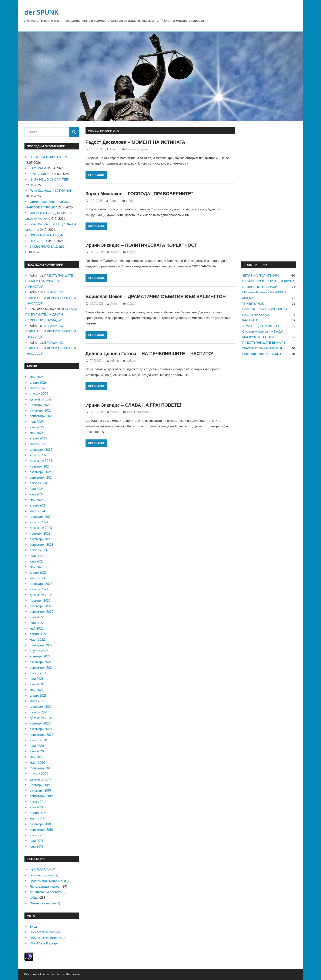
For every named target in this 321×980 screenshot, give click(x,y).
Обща (130, 201)
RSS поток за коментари (48, 938)
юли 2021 (36, 679)
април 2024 (38, 505)
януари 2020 (39, 774)
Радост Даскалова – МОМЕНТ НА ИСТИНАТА (137, 142)
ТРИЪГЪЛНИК (41, 174)
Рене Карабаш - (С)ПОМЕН (262, 354)
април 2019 (38, 813)
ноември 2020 (40, 723)
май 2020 (37, 757)
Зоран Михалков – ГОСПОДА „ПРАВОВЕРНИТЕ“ (141, 193)
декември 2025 (41, 399)
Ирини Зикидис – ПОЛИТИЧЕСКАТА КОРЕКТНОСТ (143, 245)
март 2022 (37, 639)
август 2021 (38, 673)
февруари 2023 (41, 584)
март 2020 (37, 763)
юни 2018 (36, 846)
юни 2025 (37, 427)
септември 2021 (41, 668)
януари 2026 (39, 394)
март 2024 (37, 511)
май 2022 (37, 628)
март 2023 (37, 578)
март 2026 (37, 388)
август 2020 (38, 740)
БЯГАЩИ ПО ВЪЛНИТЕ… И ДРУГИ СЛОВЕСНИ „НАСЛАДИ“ (51, 298)
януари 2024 (39, 522)
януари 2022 (39, 651)
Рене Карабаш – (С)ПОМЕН (50, 190)
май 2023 (37, 567)
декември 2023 (41, 528)
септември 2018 (41, 830)
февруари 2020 (41, 768)
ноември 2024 (40, 466)
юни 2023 (37, 561)
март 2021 (37, 701)
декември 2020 (41, 718)
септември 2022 (42, 612)
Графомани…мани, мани (48, 881)
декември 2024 (41, 461)
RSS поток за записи (45, 932)
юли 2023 (37, 556)
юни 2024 (37, 494)
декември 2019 (41, 779)
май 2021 (36, 690)
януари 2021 (39, 712)
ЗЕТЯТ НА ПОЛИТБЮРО (48, 157)
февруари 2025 (41, 450)
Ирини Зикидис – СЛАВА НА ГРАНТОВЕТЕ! (135, 405)
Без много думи (137, 149)
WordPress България (45, 943)
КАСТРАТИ (38, 168)
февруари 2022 (41, 645)
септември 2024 (42, 477)
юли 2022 (37, 617)
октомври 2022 (41, 606)
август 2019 (38, 802)
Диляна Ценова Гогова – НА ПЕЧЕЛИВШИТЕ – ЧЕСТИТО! (151, 353)
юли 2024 (37, 489)
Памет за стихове (43, 903)
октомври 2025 (41, 410)
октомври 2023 (41, 539)
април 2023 (38, 572)
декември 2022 (41, 595)
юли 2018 (36, 841)
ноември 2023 (40, 533)
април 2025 (38, 438)
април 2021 (38, 695)
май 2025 (37, 433)
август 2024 (38, 483)
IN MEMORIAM (41, 870)
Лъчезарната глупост (45, 886)
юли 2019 (36, 807)
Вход (33, 926)
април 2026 (38, 382)
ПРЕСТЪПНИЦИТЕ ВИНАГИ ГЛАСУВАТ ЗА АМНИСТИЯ (49, 281)
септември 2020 (42, 735)
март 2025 (37, 444)
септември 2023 (42, 545)
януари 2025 (39, 455)
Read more (96, 175)
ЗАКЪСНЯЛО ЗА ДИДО (47, 246)
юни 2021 (36, 684)
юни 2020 (37, 751)
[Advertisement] (269, 191)
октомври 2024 (41, 472)
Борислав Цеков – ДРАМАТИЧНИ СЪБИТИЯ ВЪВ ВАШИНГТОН (158, 296)
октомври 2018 (40, 824)
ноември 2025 (40, 405)
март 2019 (37, 818)
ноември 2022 (40, 600)
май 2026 (37, 377)
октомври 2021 (40, 662)
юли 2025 (37, 422)
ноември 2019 (40, 785)
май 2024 (37, 500)
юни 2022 (37, 623)
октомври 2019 (40, 790)
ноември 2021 (40, 656)
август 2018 (38, 835)
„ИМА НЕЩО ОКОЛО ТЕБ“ (50, 179)
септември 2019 (41, 796)
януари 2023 (39, 589)
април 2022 (38, 634)
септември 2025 (42, 416)
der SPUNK (42, 12)
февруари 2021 (41, 707)
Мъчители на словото (46, 892)
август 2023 (38, 550)
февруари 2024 (41, 517)
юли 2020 (37, 746)
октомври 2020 (41, 729)
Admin (114, 149)
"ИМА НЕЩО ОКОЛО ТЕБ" (262, 326)
